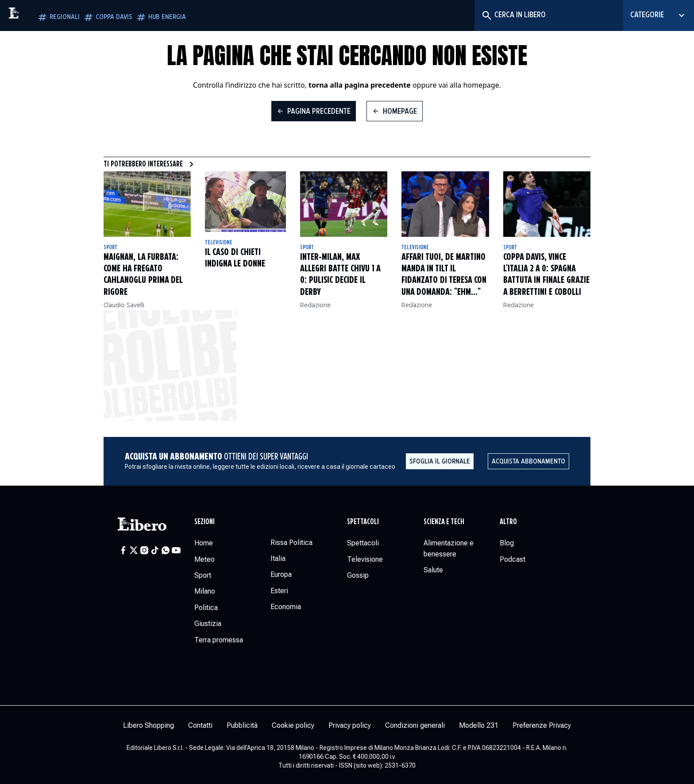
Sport (110, 247)
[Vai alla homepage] (33, 15)
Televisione (219, 243)
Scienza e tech (444, 522)
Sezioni (204, 522)
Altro (508, 522)
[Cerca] (486, 15)
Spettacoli (363, 522)
